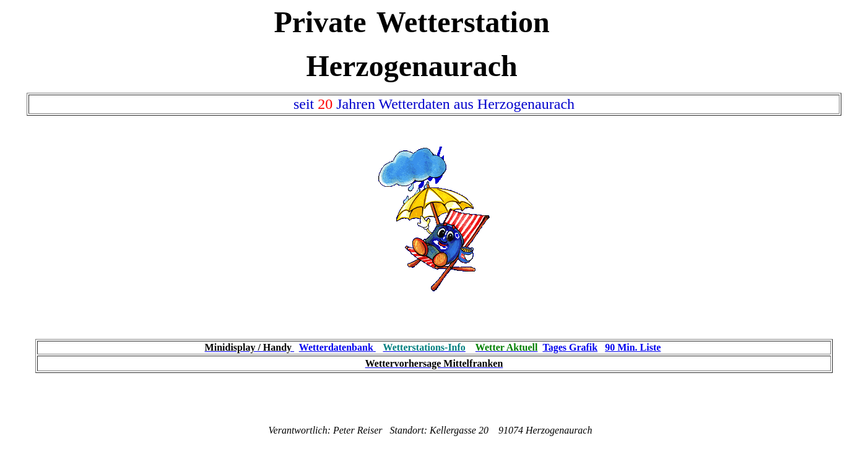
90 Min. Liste (633, 347)
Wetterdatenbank (336, 347)
